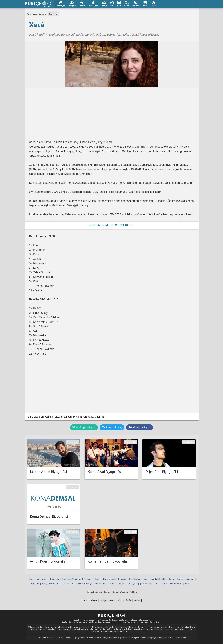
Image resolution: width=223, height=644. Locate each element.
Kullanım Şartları (120, 592)
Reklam (133, 592)
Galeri (127, 6)
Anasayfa (61, 6)
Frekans (136, 6)
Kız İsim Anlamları (186, 579)
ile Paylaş (84, 427)
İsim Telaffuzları (158, 579)
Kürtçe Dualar (68, 584)
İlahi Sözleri (135, 579)
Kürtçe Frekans (107, 600)
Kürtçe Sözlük (124, 600)
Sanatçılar (54, 14)
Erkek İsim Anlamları (71, 579)
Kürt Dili (35, 584)
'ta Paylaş (139, 427)
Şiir (156, 584)
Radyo (104, 6)
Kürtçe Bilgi (32, 14)
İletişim (107, 592)
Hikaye (145, 6)
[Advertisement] (112, 114)
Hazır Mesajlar (110, 579)
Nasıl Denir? (101, 584)
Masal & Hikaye (85, 584)
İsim (112, 6)
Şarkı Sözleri (93, 6)
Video (188, 584)
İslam (119, 6)
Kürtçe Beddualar (50, 584)
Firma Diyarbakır (90, 600)
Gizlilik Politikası (94, 592)
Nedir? (154, 6)
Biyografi (72, 6)
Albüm (31, 579)
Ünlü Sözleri (176, 584)
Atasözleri (42, 579)
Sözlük (82, 6)
